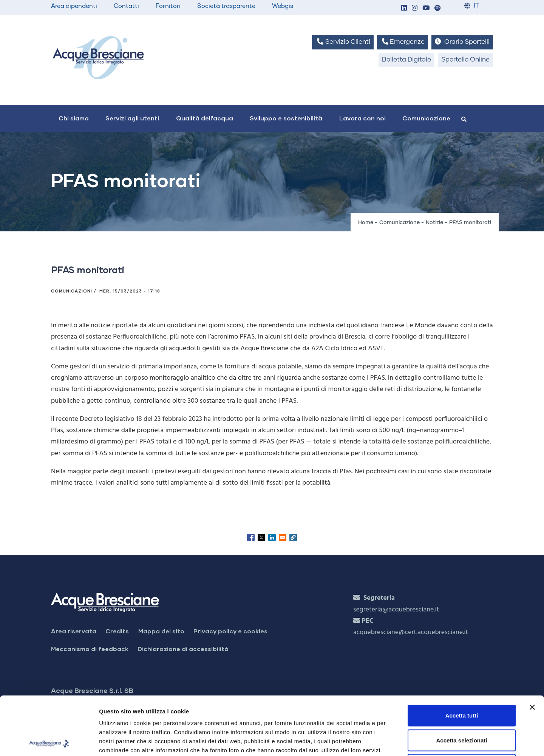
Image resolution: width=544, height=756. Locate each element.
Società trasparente (226, 6)
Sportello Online (465, 60)
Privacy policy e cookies (230, 631)
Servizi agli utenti (132, 118)
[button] (404, 8)
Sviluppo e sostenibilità (286, 118)
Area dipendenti (74, 6)
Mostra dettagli (397, 741)
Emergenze (403, 42)
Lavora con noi (362, 118)
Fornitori (168, 6)
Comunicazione (426, 118)
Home (366, 223)
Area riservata (74, 631)
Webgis (283, 6)
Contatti (126, 6)
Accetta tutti (462, 657)
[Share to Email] (283, 537)
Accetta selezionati (461, 682)
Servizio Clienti (343, 42)
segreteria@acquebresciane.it (396, 610)
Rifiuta (462, 706)
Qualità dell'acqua (205, 118)
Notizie (434, 223)
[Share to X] (261, 537)
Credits (117, 631)
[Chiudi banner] (532, 649)
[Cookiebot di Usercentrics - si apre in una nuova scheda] (49, 741)
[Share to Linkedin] (272, 537)
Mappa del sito (161, 631)
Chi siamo (74, 118)
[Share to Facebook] (251, 537)
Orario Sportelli (462, 42)
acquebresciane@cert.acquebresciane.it (411, 632)
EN (478, 16)
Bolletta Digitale (406, 60)
